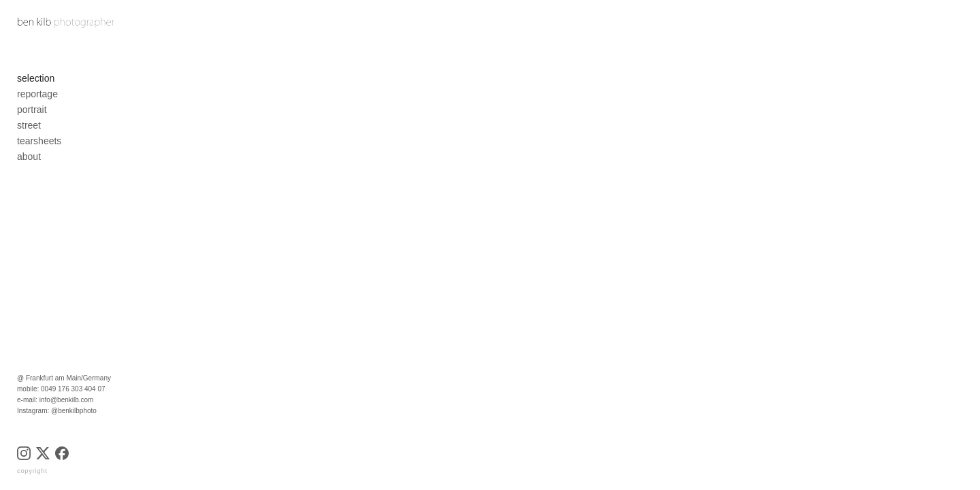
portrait (32, 115)
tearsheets (39, 146)
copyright (32, 471)
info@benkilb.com (67, 400)
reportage (37, 99)
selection (36, 84)
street (29, 131)
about (29, 162)
